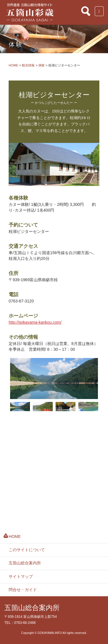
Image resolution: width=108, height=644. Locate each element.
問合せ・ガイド (23, 590)
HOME (15, 536)
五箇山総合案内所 (25, 563)
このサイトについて (27, 550)
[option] (54, 378)
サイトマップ (21, 576)
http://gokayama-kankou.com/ (35, 322)
